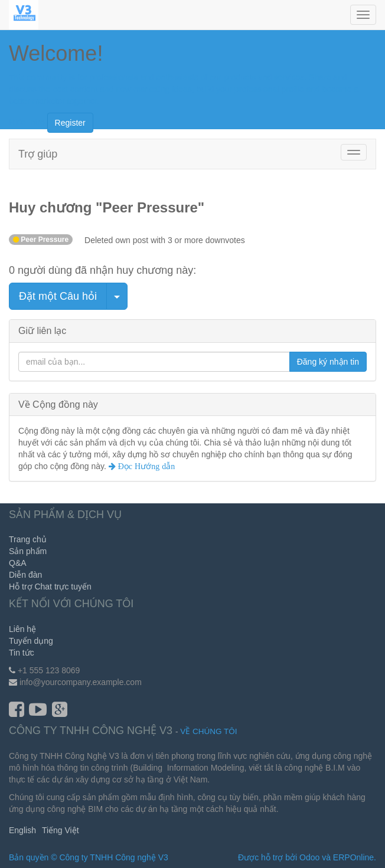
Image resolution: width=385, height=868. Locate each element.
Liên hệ (22, 629)
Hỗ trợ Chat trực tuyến (50, 587)
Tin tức (22, 653)
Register (70, 123)
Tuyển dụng (31, 641)
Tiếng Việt (61, 830)
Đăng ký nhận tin (328, 362)
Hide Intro (27, 122)
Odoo (309, 857)
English (22, 830)
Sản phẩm (28, 551)
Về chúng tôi (208, 731)
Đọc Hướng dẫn (145, 466)
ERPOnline (353, 857)
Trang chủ (28, 539)
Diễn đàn (25, 575)
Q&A (18, 563)
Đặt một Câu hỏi (58, 296)
